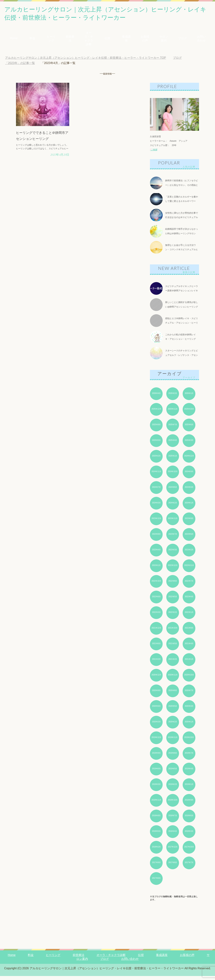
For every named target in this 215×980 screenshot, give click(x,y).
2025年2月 (156, 460)
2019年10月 (189, 741)
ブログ (182, 40)
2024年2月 (173, 507)
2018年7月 (173, 820)
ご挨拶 (154, 151)
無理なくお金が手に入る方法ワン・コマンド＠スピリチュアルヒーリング (182, 252)
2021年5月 (173, 647)
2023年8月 (156, 538)
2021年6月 (156, 647)
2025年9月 (156, 429)
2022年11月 (189, 569)
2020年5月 (173, 710)
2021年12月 (156, 632)
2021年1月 (189, 663)
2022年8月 (173, 585)
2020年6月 (156, 710)
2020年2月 (173, 726)
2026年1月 (189, 397)
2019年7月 (189, 757)
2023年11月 (173, 522)
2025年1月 (173, 460)
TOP (86, 59)
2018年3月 (189, 835)
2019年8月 (173, 757)
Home (14, 40)
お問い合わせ (201, 40)
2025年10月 (189, 413)
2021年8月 (189, 632)
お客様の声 (145, 40)
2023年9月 (189, 522)
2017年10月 (189, 851)
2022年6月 (156, 601)
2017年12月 (173, 851)
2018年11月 (156, 804)
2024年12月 (189, 460)
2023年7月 (173, 538)
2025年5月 (156, 444)
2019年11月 (173, 741)
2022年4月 (189, 601)
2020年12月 (156, 679)
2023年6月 (189, 538)
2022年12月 (173, 569)
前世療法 (70, 40)
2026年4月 (156, 397)
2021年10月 (173, 632)
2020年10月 (189, 679)
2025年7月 (173, 429)
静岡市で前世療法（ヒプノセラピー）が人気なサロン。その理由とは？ (182, 186)
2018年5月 (156, 835)
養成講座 (126, 40)
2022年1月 (189, 616)
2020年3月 (156, 726)
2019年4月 (189, 773)
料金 (33, 40)
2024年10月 (173, 475)
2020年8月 (173, 694)
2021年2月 (173, 663)
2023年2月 (189, 554)
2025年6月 (189, 429)
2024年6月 (173, 491)
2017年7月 (189, 866)
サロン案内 (164, 40)
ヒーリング (51, 40)
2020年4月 (189, 710)
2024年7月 (156, 491)
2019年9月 (156, 757)
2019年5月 (173, 773)
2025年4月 (173, 444)
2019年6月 (156, 773)
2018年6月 (189, 820)
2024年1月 (189, 507)
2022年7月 (189, 585)
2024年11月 (156, 475)
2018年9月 (189, 804)
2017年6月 (156, 882)
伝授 (107, 40)
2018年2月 (156, 851)
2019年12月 (156, 741)
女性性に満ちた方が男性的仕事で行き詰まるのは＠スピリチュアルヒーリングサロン (182, 219)
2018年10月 (173, 804)
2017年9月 (156, 866)
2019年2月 (173, 788)
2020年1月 (189, 726)
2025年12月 (156, 413)
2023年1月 (156, 569)
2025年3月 (189, 444)
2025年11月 (173, 413)
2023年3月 (173, 554)
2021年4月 (189, 647)
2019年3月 (156, 788)
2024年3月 (156, 507)
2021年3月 (156, 663)
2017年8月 (173, 866)
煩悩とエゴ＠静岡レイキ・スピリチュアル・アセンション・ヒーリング (182, 326)
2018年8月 (156, 820)
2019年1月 (189, 788)
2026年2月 (173, 397)
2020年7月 (189, 694)
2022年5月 (173, 601)
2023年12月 (156, 522)
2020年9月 (156, 694)
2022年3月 (156, 616)
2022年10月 (156, 585)
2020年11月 (173, 679)
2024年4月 (189, 491)
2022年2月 (173, 616)
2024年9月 (189, 475)
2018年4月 (173, 835)
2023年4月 (156, 554)
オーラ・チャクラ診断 (89, 40)
